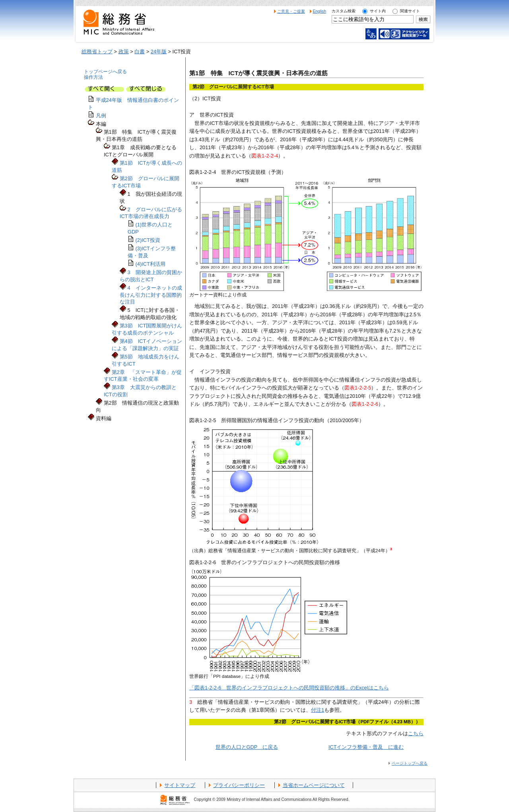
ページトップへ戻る (410, 763)
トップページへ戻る (105, 72)
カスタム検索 (344, 11)
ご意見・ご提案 (291, 11)
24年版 (159, 52)
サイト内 (378, 11)
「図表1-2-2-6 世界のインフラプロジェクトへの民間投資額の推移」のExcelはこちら (289, 688)
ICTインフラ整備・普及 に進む (366, 747)
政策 (124, 52)
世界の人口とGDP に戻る (247, 747)
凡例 (101, 116)
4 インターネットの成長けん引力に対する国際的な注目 (151, 295)
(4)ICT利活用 (151, 264)
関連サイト (410, 11)
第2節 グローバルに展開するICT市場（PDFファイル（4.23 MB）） (347, 722)
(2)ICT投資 (148, 240)
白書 (140, 52)
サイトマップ (180, 785)
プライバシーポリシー (239, 785)
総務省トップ (97, 52)
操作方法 (93, 77)
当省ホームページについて (314, 785)
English (320, 11)
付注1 (318, 710)
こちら (416, 733)
